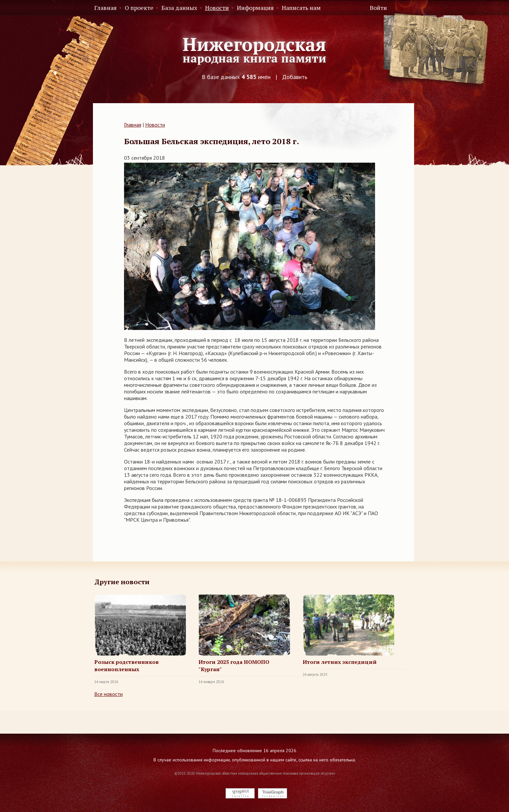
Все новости (108, 694)
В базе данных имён (236, 77)
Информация (255, 8)
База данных (179, 8)
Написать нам (301, 8)
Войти (378, 8)
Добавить (295, 77)
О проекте (139, 8)
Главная (106, 8)
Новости (217, 8)
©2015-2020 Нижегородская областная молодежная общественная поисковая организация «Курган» (255, 773)
